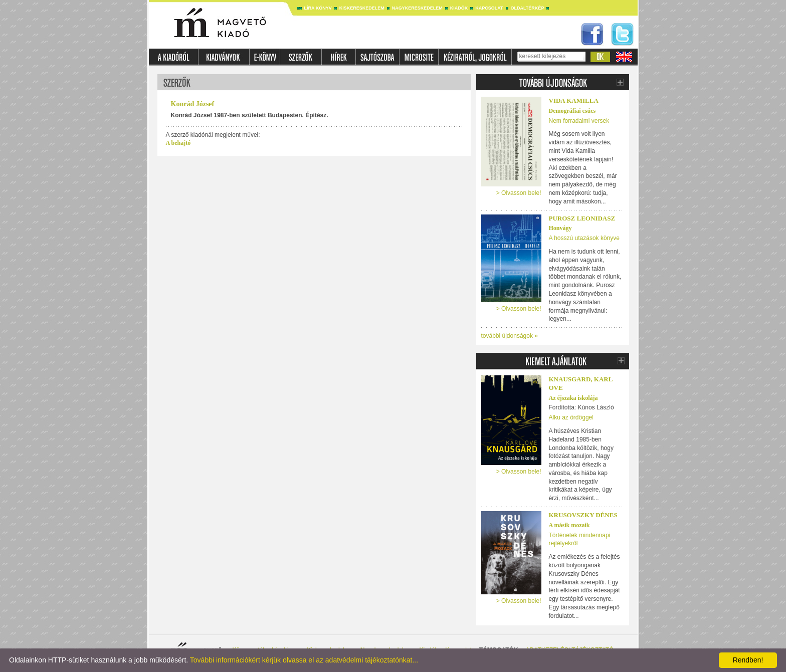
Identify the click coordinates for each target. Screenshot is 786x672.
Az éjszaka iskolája (573, 398)
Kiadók (459, 8)
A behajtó (178, 143)
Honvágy (560, 228)
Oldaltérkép (528, 8)
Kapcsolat (489, 8)
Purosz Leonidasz (582, 218)
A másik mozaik (569, 525)
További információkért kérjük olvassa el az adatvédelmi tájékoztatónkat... (304, 660)
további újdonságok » (510, 336)
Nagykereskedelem (417, 8)
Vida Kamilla (574, 100)
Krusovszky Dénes (583, 515)
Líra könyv (318, 8)
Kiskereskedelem (362, 8)
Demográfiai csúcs (572, 111)
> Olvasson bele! (519, 193)
